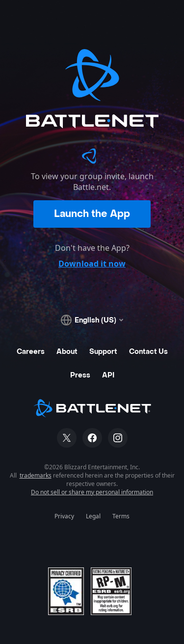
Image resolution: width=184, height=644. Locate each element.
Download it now (92, 264)
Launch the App (92, 214)
